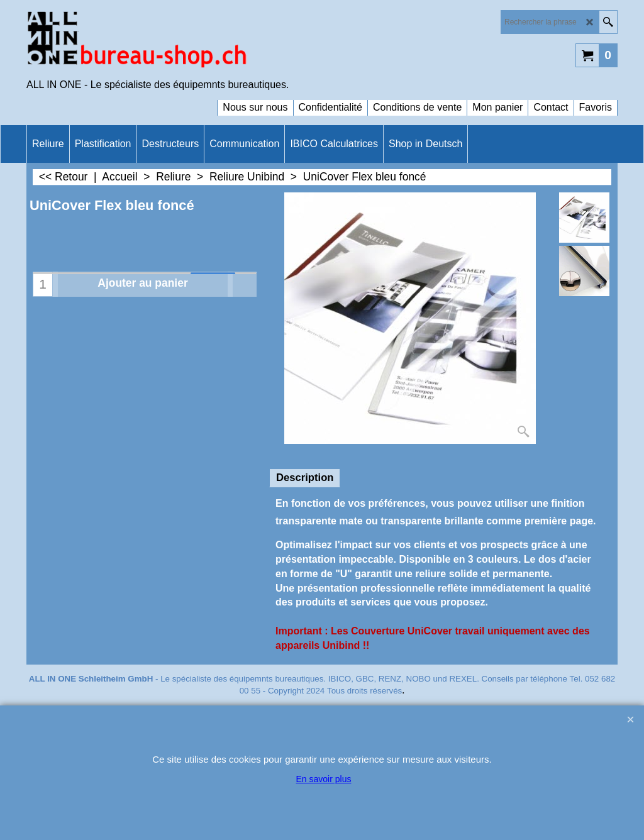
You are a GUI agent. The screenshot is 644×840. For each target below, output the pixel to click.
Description (305, 478)
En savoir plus (324, 779)
